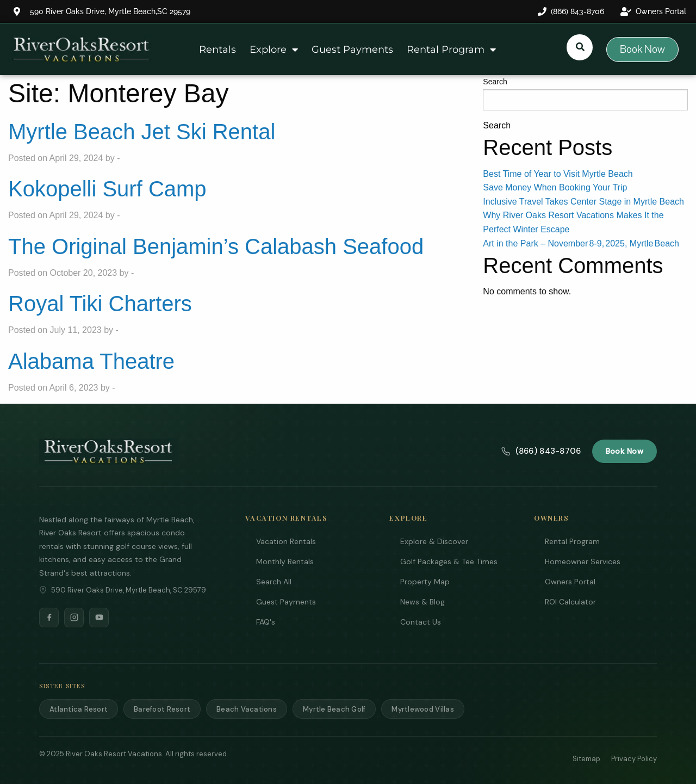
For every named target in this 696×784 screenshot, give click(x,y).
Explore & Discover (434, 541)
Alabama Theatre (91, 361)
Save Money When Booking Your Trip (555, 187)
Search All (274, 582)
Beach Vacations (247, 709)
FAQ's (266, 622)
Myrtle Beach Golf (334, 709)
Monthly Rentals (285, 561)
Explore (274, 50)
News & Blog (422, 602)
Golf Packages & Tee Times (449, 561)
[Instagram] (74, 618)
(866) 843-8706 (541, 451)
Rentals (217, 50)
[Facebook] (49, 618)
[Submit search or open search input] (580, 47)
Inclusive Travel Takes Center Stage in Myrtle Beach (583, 202)
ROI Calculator (570, 602)
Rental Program (451, 50)
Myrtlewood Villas (422, 709)
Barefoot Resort (162, 709)
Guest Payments (352, 50)
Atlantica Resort (79, 709)
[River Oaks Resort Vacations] (108, 452)
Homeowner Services (583, 561)
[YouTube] (99, 618)
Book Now (624, 451)
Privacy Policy (634, 759)
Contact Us (421, 622)
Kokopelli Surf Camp (107, 189)
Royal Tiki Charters (100, 304)
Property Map (425, 582)
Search (495, 82)
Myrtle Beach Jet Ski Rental (142, 132)
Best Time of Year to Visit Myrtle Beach (558, 174)
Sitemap (586, 759)
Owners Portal (570, 582)
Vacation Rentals (286, 541)
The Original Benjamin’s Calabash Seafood (216, 246)
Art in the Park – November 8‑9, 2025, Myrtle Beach (581, 243)
